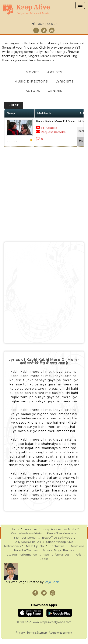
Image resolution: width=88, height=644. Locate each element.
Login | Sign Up (47, 24)
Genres (55, 91)
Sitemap (42, 633)
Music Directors (31, 81)
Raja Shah (52, 582)
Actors (33, 91)
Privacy (20, 633)
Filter (14, 105)
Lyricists (65, 81)
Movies (33, 72)
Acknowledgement (61, 633)
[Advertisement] (44, 293)
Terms (31, 633)
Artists (55, 72)
